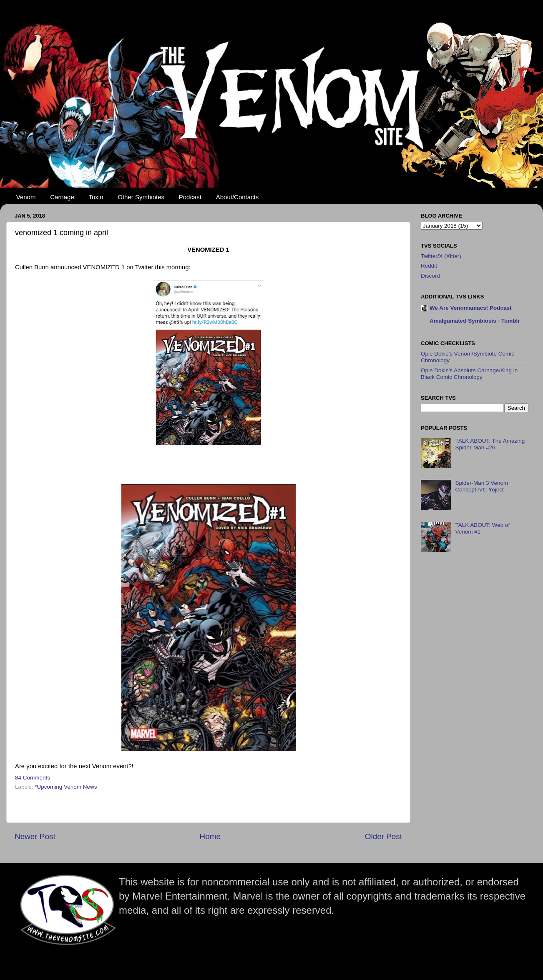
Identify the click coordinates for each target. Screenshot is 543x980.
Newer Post (35, 836)
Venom (26, 197)
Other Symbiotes (141, 197)
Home (210, 836)
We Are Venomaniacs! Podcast (471, 308)
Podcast (190, 197)
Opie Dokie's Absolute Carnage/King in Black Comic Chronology (469, 374)
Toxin (96, 197)
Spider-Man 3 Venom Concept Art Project (481, 486)
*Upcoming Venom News (66, 787)
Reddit (429, 266)
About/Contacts (238, 197)
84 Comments (33, 778)
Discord (430, 276)
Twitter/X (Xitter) (441, 256)
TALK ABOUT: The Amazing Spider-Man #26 (490, 444)
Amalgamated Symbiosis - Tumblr (475, 321)
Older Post (383, 836)
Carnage (62, 197)
